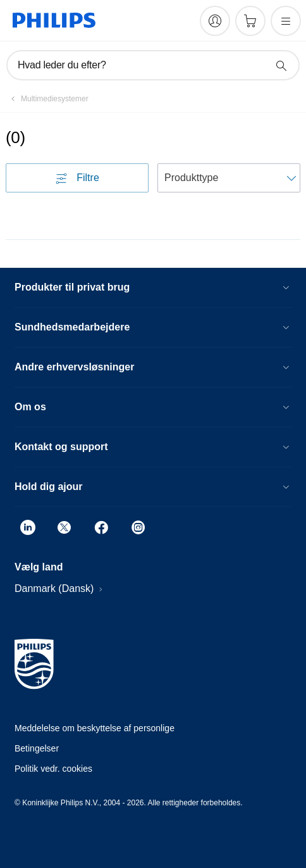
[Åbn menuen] (286, 21)
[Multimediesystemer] (47, 99)
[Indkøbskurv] (250, 21)
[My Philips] (215, 21)
